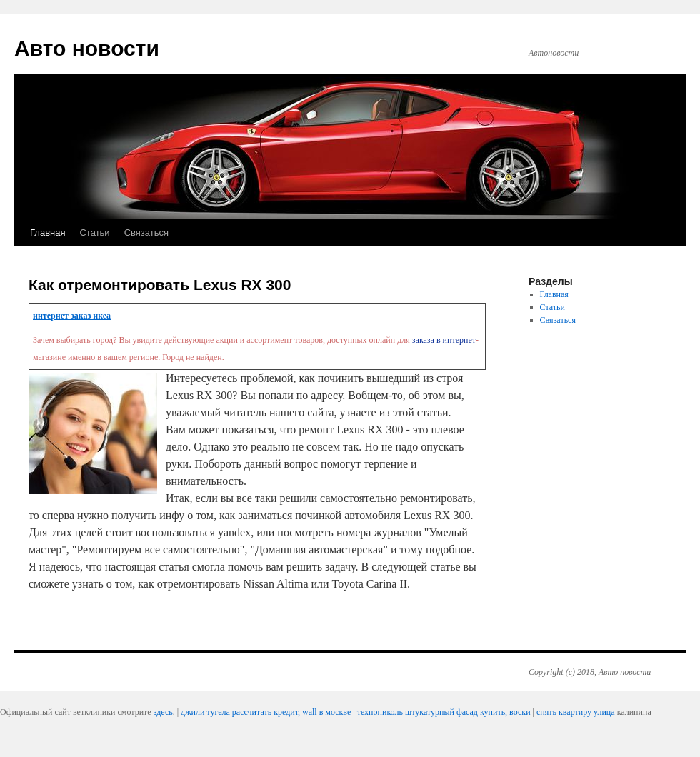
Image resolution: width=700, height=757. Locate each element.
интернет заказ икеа (72, 316)
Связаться (146, 232)
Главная (47, 232)
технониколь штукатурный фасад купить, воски (444, 712)
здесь (163, 712)
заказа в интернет (444, 340)
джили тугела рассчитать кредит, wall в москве (266, 712)
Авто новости (87, 48)
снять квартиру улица (576, 712)
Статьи (94, 232)
